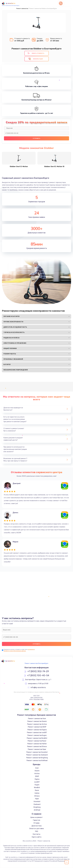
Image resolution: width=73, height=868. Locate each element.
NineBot (37, 787)
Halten (37, 793)
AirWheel (37, 810)
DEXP (37, 776)
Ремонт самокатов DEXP (37, 727)
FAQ (37, 831)
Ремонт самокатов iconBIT (37, 732)
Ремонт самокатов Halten (37, 744)
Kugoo (37, 785)
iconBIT (37, 782)
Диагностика (36, 826)
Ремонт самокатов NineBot (37, 738)
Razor (37, 790)
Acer (37, 768)
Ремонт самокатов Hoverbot (37, 752)
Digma (37, 779)
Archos (37, 774)
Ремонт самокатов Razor (37, 741)
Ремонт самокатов (22, 9)
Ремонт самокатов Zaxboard (37, 755)
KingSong (37, 807)
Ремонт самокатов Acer (37, 719)
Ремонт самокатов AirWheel (37, 760)
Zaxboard (37, 804)
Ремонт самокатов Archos (37, 724)
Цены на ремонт (36, 817)
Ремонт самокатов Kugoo (37, 735)
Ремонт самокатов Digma (37, 730)
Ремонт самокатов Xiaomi (37, 721)
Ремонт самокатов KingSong (37, 758)
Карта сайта (37, 837)
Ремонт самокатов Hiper (37, 749)
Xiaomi (37, 771)
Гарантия (37, 820)
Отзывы (36, 823)
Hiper (37, 799)
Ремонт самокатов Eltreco (37, 746)
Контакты (36, 834)
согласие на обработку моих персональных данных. (19, 650)
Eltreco (37, 796)
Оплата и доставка (36, 829)
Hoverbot (37, 801)
